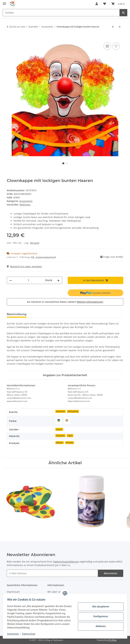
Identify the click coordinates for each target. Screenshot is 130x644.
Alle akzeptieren (99, 607)
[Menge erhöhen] (58, 280)
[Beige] (67, 420)
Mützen (59, 443)
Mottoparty (73, 411)
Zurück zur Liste (17, 27)
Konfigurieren (99, 616)
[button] (97, 4)
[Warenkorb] (118, 4)
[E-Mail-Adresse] (52, 573)
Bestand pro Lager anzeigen (24, 266)
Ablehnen (99, 626)
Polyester (60, 436)
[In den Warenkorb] (9, 38)
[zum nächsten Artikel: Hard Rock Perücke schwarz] (120, 27)
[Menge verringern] (11, 280)
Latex (70, 436)
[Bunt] (59, 420)
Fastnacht (60, 411)
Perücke (70, 443)
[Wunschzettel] (105, 4)
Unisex (59, 429)
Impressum (14, 634)
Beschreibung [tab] (17, 314)
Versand (35, 243)
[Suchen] (61, 13)
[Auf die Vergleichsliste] (107, 46)
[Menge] (29, 280)
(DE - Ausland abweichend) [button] (43, 257)
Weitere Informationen (90, 302)
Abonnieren (111, 573)
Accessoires (26, 201)
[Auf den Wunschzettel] (116, 46)
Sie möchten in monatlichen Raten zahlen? (65, 302)
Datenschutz (30, 634)
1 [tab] (63, 163)
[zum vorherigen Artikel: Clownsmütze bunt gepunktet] (113, 27)
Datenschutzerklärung (66, 562)
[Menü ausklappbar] (4, 2)
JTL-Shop (112, 640)
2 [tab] (67, 163)
